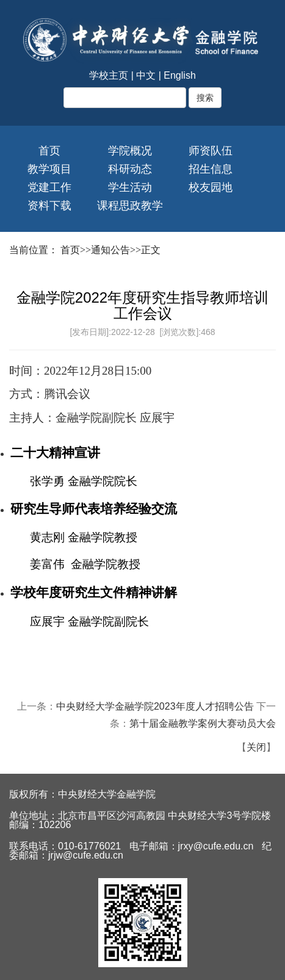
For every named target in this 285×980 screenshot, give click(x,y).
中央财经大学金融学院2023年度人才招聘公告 (155, 706)
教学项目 (49, 169)
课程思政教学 (130, 206)
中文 (146, 75)
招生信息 (211, 169)
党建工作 (49, 187)
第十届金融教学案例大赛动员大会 (203, 723)
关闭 (256, 747)
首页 (49, 151)
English (179, 75)
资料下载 (49, 206)
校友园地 (211, 187)
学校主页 (109, 75)
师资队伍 (211, 151)
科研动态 (130, 169)
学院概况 (130, 151)
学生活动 (130, 187)
